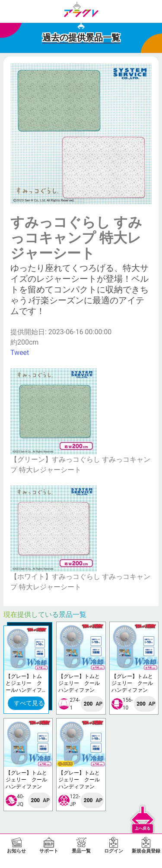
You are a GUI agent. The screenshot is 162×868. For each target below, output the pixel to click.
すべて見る (29, 703)
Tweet (20, 353)
